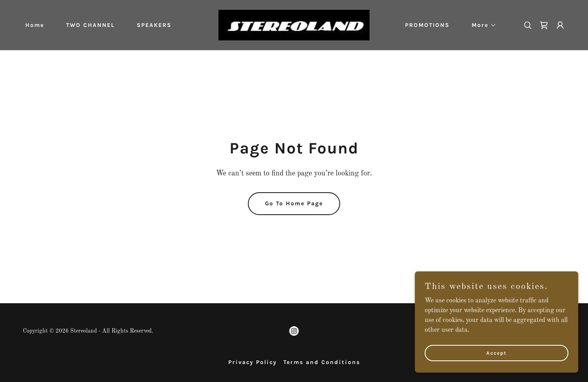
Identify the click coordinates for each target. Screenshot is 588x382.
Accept (497, 369)
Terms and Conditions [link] (322, 362)
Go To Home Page (294, 203)
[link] (294, 25)
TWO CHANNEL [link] (90, 25)
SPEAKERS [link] (154, 25)
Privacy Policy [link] (253, 362)
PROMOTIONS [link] (427, 25)
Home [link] (35, 25)
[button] (481, 25)
